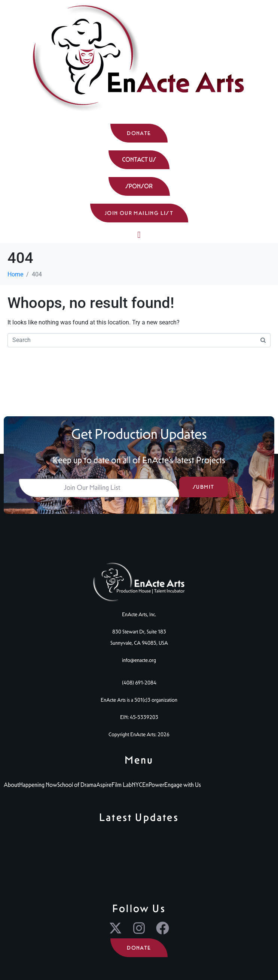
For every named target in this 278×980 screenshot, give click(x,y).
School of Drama (77, 785)
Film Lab (122, 785)
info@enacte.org (139, 660)
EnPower (153, 785)
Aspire (104, 785)
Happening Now (38, 785)
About (11, 785)
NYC (137, 785)
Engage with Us (183, 785)
